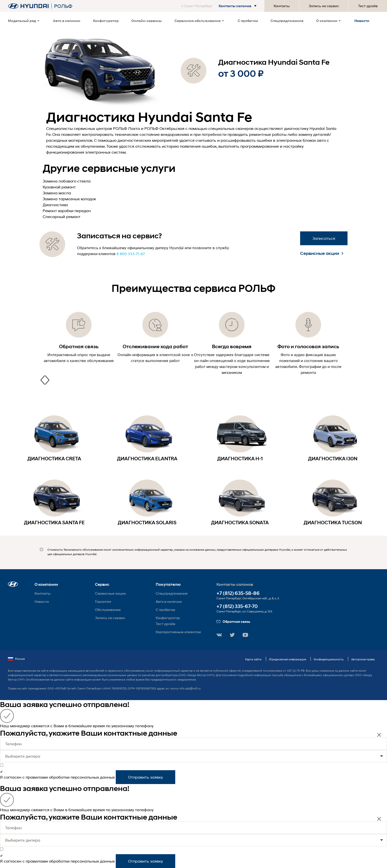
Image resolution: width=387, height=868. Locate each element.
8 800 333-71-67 (131, 254)
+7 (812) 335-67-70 (237, 606)
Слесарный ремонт (62, 216)
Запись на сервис (324, 6)
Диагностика (55, 205)
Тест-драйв (368, 6)
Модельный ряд (24, 21)
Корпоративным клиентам (178, 632)
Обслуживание (108, 610)
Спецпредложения (287, 21)
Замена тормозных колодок (69, 199)
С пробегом (248, 21)
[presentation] (43, 380)
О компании (328, 21)
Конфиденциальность (329, 659)
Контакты (282, 6)
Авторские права (363, 659)
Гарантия (103, 601)
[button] (220, 6)
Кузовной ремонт (59, 187)
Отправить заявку (145, 777)
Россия (16, 659)
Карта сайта (253, 659)
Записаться (324, 238)
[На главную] (28, 6)
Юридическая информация (288, 659)
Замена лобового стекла (67, 181)
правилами (37, 777)
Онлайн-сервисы (146, 21)
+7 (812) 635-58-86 (238, 593)
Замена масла (57, 193)
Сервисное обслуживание (199, 21)
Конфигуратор (106, 21)
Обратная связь (233, 621)
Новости (362, 21)
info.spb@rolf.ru (190, 688)
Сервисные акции (322, 253)
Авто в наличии (67, 21)
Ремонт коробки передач (67, 211)
